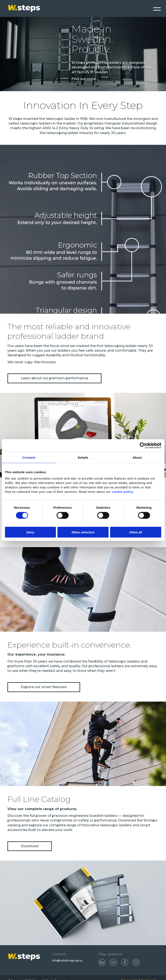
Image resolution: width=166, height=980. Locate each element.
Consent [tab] (29, 457)
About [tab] (137, 457)
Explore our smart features (44, 687)
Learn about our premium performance (54, 378)
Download (30, 846)
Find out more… (85, 79)
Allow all (136, 532)
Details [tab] (83, 457)
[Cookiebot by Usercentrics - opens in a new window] (143, 445)
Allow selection (83, 532)
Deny (30, 532)
